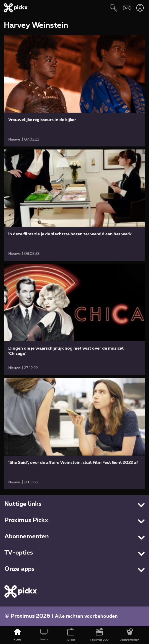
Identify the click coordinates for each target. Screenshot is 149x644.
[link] (74, 91)
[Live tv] (44, 635)
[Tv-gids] (71, 635)
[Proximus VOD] (99, 635)
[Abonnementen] (130, 635)
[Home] (17, 635)
